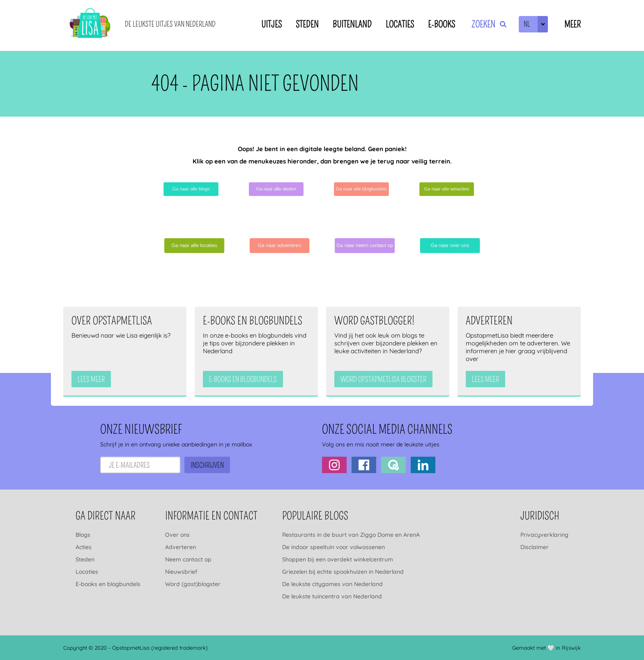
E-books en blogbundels (108, 584)
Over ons (177, 535)
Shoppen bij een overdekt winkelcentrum (338, 559)
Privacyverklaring (544, 535)
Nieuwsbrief (181, 572)
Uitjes (271, 24)
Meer (573, 24)
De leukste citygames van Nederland (332, 584)
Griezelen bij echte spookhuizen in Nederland (343, 572)
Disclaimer (535, 547)
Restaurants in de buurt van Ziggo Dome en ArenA (351, 535)
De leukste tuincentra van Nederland (332, 596)
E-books (442, 24)
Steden (307, 24)
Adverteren (181, 547)
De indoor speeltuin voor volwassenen (333, 547)
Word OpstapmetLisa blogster (383, 379)
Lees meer (91, 379)
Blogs (83, 535)
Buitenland (352, 24)
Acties (84, 547)
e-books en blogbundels (243, 379)
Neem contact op (188, 559)
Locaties (400, 24)
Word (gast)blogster (193, 584)
